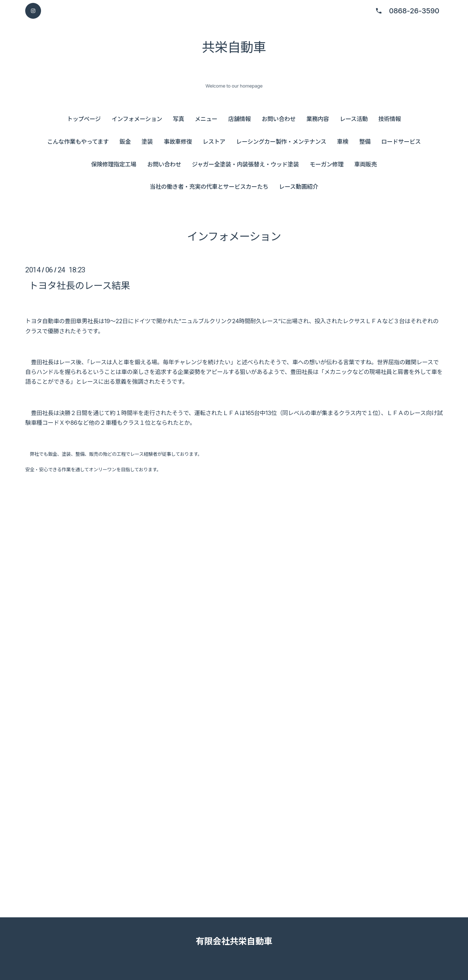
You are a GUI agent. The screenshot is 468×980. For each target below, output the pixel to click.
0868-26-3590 (414, 11)
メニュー (206, 119)
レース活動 (354, 119)
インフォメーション (137, 119)
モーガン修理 (327, 164)
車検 (343, 142)
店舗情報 (240, 119)
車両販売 (366, 164)
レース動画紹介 (299, 187)
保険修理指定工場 (114, 164)
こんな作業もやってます (78, 142)
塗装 (147, 142)
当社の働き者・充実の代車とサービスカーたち (209, 187)
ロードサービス (401, 142)
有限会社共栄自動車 (234, 941)
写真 (178, 119)
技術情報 (390, 119)
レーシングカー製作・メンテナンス (281, 142)
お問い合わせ (279, 119)
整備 (365, 142)
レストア (214, 142)
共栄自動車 (234, 47)
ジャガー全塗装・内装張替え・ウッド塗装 (245, 164)
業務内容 (318, 119)
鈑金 (125, 142)
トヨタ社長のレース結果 (79, 285)
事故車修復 (178, 142)
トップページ (84, 119)
